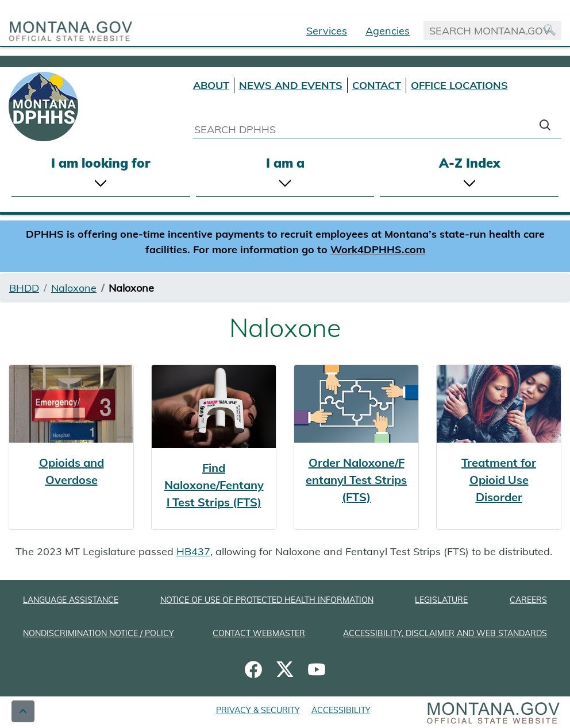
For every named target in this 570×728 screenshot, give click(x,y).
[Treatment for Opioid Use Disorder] (499, 447)
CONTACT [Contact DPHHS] (377, 85)
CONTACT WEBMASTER (259, 633)
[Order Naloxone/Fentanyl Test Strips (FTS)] (356, 447)
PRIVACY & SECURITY (258, 710)
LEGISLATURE (441, 600)
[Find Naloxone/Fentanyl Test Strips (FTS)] (214, 447)
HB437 (193, 551)
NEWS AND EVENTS (291, 85)
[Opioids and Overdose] (71, 447)
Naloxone (74, 288)
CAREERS (528, 600)
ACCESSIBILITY (341, 710)
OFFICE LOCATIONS (459, 85)
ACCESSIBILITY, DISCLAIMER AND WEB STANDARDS (445, 633)
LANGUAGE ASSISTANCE (71, 600)
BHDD (24, 288)
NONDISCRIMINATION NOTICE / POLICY (99, 633)
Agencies (388, 31)
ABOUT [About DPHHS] (211, 85)
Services (327, 31)
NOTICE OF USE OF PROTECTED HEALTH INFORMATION (267, 600)
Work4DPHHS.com (378, 249)
